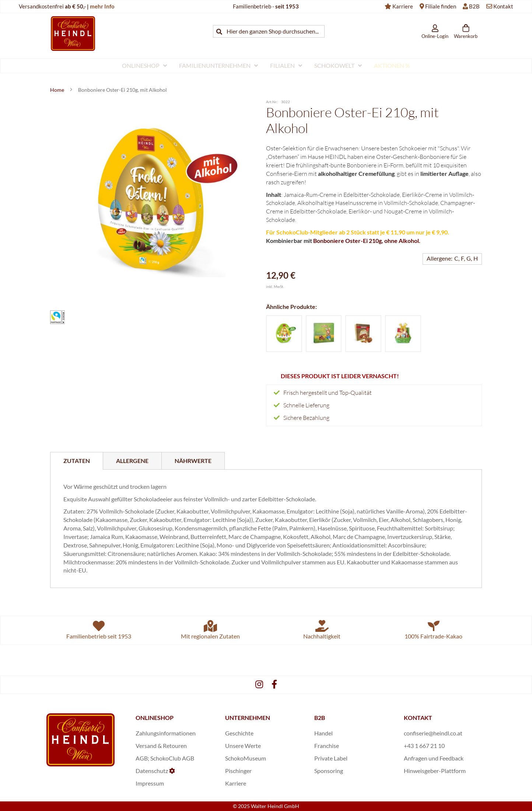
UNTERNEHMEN (248, 718)
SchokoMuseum (246, 758)
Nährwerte (193, 461)
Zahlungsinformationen (166, 733)
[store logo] (73, 33)
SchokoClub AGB (172, 758)
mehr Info (102, 6)
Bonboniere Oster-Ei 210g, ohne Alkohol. (367, 241)
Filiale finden (441, 6)
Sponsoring (329, 771)
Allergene (132, 461)
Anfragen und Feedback (434, 758)
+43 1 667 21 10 (424, 746)
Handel (323, 733)
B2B (474, 6)
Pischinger (238, 771)
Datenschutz (152, 771)
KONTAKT (418, 718)
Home (58, 90)
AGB (142, 758)
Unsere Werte (243, 746)
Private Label (331, 758)
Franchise (327, 746)
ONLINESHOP (155, 718)
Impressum (150, 783)
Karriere (403, 6)
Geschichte (239, 733)
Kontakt (503, 6)
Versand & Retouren (161, 746)
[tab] (77, 461)
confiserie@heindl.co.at (433, 733)
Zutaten (77, 461)
